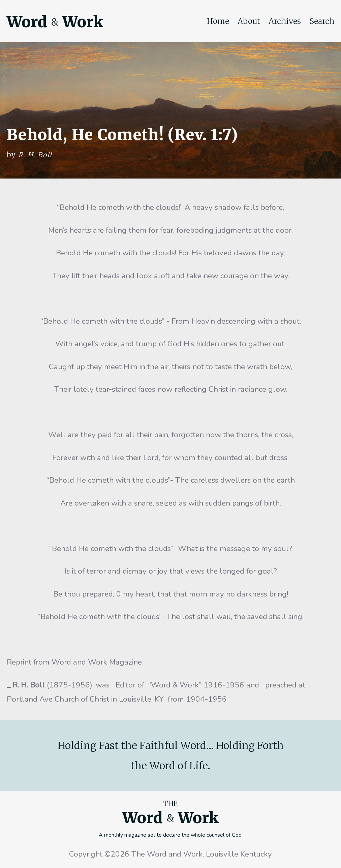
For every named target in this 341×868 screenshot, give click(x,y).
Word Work (55, 22)
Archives (285, 21)
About (249, 21)
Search (322, 21)
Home (218, 21)
